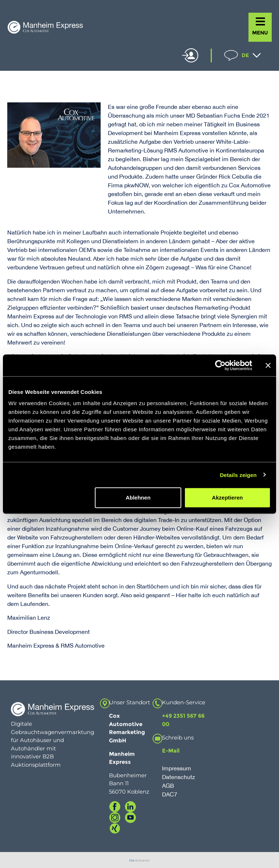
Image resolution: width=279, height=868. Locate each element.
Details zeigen (238, 475)
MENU (260, 33)
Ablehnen (138, 498)
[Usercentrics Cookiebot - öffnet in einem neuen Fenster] (220, 365)
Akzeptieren (227, 498)
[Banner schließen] (268, 365)
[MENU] (260, 22)
